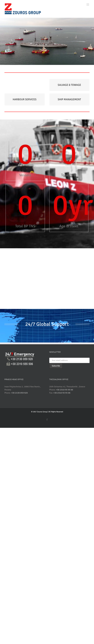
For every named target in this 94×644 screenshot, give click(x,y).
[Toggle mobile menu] (88, 5)
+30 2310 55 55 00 (64, 390)
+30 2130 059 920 (19, 393)
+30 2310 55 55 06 (62, 393)
